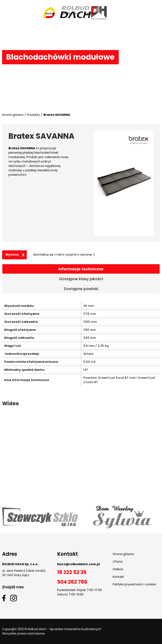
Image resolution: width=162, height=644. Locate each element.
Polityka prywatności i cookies (134, 584)
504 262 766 (72, 582)
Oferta (118, 562)
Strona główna (13, 115)
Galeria (118, 569)
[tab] (81, 269)
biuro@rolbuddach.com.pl (78, 564)
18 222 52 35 (72, 572)
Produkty (33, 115)
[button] (14, 255)
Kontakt (118, 577)
